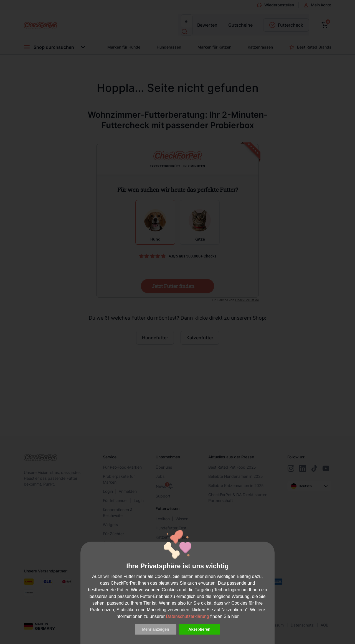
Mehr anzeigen (155, 629)
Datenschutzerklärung (187, 616)
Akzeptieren (199, 629)
